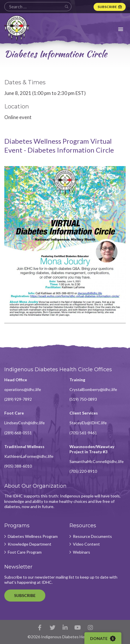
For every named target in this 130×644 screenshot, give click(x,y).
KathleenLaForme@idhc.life (29, 456)
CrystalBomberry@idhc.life (93, 389)
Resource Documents (92, 536)
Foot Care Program (25, 552)
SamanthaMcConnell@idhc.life (97, 461)
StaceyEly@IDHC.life (88, 423)
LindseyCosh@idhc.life (25, 423)
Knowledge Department (30, 544)
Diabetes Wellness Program (33, 536)
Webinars (82, 552)
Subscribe (107, 7)
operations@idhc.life (23, 389)
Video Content (86, 544)
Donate (103, 639)
